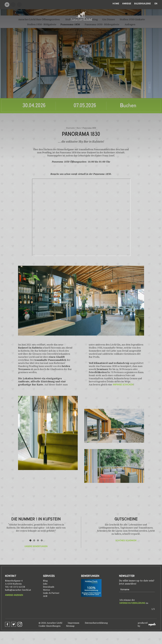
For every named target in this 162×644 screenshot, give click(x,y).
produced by (147, 624)
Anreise (127, 4)
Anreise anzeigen (14, 595)
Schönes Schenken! (126, 541)
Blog (45, 581)
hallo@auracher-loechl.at (18, 590)
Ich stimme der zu (134, 601)
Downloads (49, 587)
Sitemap (70, 626)
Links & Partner (51, 593)
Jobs (45, 584)
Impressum (74, 623)
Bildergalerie (143, 4)
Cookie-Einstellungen (50, 626)
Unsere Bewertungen (36, 546)
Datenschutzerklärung (132, 603)
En (156, 4)
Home (116, 4)
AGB (45, 596)
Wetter (47, 590)
